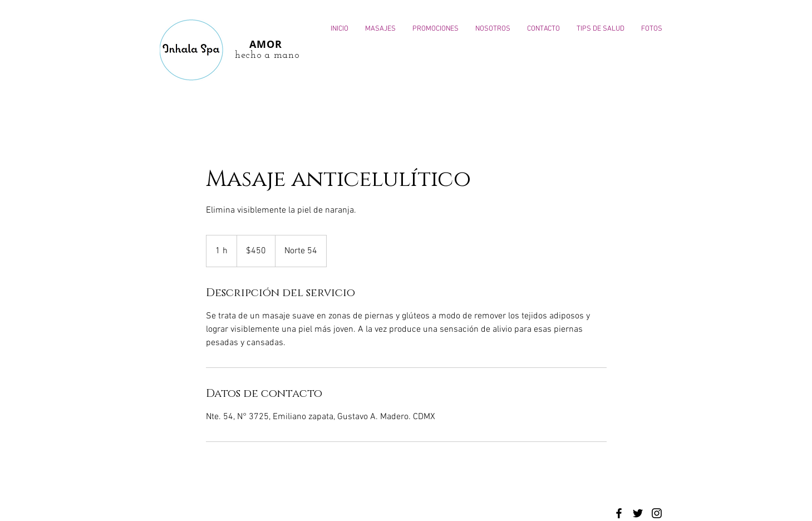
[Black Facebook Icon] (619, 513)
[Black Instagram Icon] (657, 513)
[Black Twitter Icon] (638, 513)
